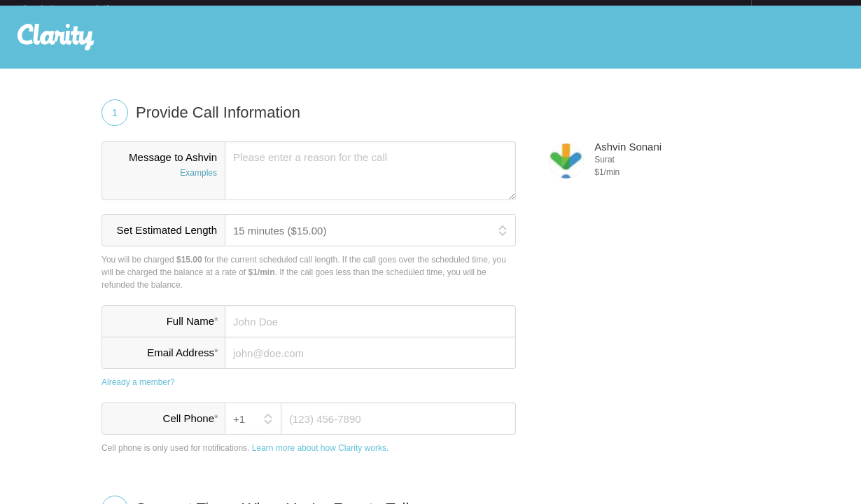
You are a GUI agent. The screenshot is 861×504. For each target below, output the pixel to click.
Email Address (182, 363)
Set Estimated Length (167, 241)
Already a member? (138, 393)
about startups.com (801, 9)
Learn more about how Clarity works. (320, 459)
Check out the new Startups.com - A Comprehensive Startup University (599, 9)
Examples (198, 184)
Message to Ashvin (163, 177)
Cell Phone (190, 429)
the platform (80, 8)
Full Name (192, 332)
